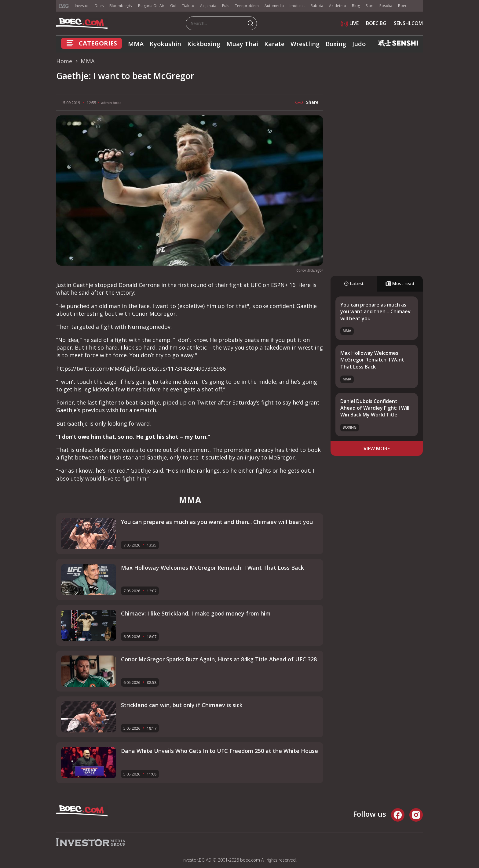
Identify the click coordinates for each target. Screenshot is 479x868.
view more (377, 449)
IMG (64, 6)
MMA (136, 44)
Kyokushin (165, 44)
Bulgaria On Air (151, 6)
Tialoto (188, 6)
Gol (173, 6)
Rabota (317, 6)
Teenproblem (247, 6)
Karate (274, 44)
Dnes (99, 6)
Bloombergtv (121, 6)
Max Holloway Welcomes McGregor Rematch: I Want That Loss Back (372, 360)
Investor (82, 6)
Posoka (386, 6)
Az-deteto (338, 6)
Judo (359, 44)
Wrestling (305, 44)
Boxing (336, 44)
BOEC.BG (376, 23)
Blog (356, 6)
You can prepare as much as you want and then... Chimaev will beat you (375, 312)
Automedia (274, 6)
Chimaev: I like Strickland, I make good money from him (196, 613)
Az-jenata (208, 6)
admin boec (111, 103)
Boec (402, 6)
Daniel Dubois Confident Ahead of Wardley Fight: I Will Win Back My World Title (375, 408)
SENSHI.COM (408, 23)
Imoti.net (297, 6)
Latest (354, 283)
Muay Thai (242, 44)
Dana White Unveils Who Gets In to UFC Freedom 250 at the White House (219, 751)
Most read (400, 283)
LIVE (350, 23)
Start (370, 6)
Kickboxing (204, 44)
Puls (226, 6)
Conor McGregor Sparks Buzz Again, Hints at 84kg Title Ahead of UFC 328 (219, 659)
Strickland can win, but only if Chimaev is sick (182, 705)
